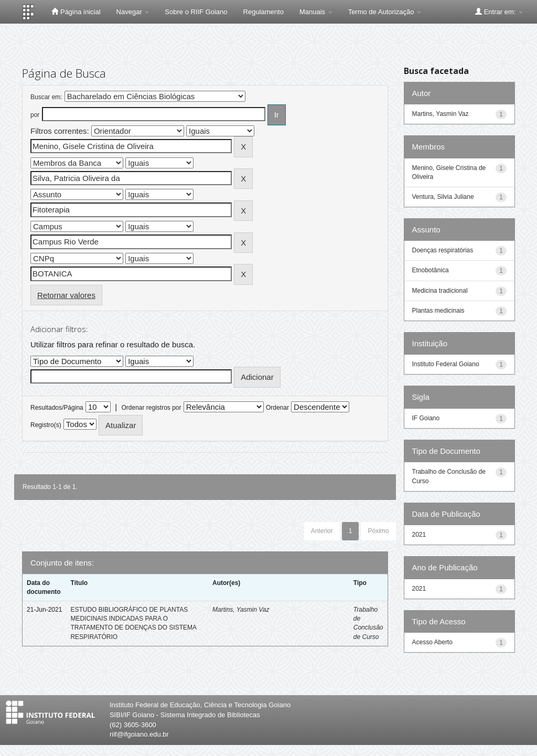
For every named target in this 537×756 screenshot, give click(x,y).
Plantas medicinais (438, 311)
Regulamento (264, 12)
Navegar (133, 12)
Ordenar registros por (151, 408)
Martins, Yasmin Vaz (241, 610)
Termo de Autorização (385, 12)
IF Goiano (426, 418)
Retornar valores (66, 295)
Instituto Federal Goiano (446, 364)
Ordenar (277, 408)
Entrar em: (499, 12)
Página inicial (76, 12)
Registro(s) (46, 425)
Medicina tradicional (440, 291)
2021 (419, 535)
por (35, 115)
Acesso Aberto (432, 642)
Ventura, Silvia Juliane (443, 197)
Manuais (316, 12)
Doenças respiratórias (443, 250)
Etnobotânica (431, 270)
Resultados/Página (57, 408)
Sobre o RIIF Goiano (196, 12)
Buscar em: (46, 97)
